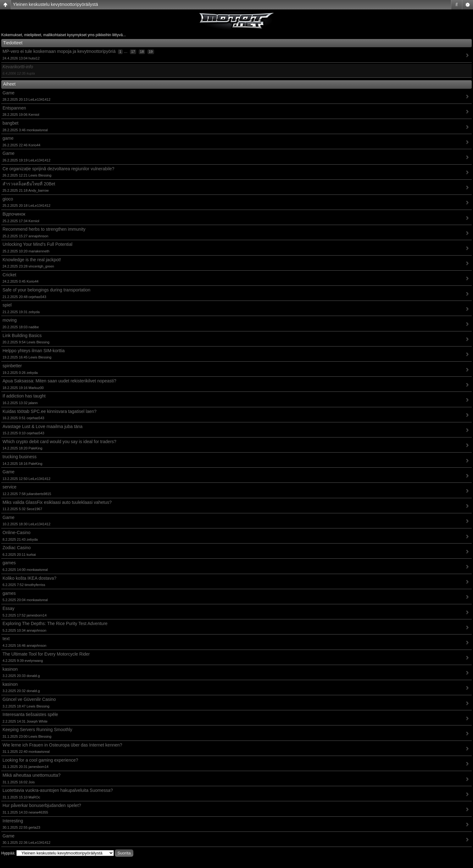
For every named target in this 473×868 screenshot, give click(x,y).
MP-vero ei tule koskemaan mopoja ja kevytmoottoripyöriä (59, 51)
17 (133, 52)
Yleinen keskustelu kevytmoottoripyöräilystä (56, 4)
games (9, 563)
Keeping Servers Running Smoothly (37, 730)
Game (8, 93)
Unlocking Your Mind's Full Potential (37, 244)
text (6, 639)
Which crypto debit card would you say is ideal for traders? (59, 442)
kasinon (10, 669)
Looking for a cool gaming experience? (40, 760)
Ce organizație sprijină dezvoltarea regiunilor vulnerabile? (58, 169)
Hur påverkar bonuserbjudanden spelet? (42, 805)
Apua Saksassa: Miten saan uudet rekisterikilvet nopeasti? (59, 381)
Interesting (13, 821)
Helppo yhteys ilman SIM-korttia (34, 351)
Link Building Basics (22, 335)
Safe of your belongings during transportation (46, 290)
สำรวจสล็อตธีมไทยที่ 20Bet (29, 184)
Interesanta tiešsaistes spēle (30, 714)
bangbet (11, 123)
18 (142, 52)
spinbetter (12, 366)
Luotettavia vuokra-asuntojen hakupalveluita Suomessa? (58, 790)
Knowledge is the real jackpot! (32, 260)
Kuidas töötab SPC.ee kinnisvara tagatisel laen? (50, 411)
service (9, 487)
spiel (7, 305)
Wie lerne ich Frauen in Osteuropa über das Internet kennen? (62, 745)
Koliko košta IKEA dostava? (29, 578)
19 (151, 52)
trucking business (19, 457)
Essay (8, 608)
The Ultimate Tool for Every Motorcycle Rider (46, 654)
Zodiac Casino (17, 548)
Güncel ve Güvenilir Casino (29, 699)
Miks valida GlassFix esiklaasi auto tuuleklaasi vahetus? (57, 502)
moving (10, 320)
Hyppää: (8, 853)
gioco (8, 199)
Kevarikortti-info (18, 67)
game (8, 138)
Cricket (9, 275)
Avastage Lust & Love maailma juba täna (42, 426)
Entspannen (14, 108)
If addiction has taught (24, 396)
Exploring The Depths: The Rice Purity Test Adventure (55, 623)
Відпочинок (14, 214)
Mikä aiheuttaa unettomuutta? (31, 775)
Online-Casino (17, 533)
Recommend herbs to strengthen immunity (44, 229)
